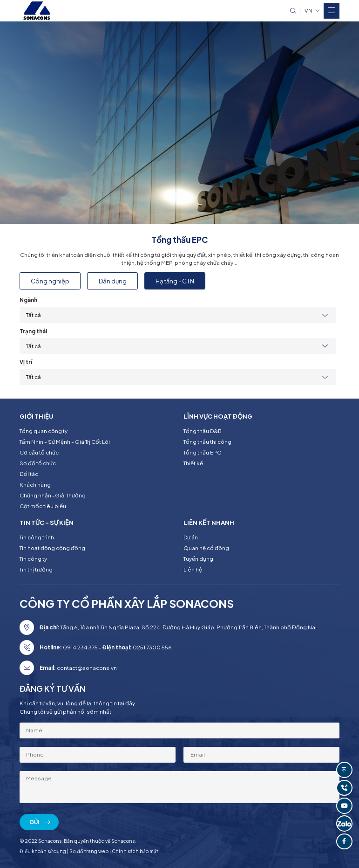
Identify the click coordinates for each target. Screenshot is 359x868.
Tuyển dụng (198, 559)
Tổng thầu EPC (202, 452)
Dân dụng (113, 281)
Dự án (191, 537)
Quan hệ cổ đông (206, 548)
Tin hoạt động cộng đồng (52, 548)
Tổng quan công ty (44, 431)
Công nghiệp (50, 281)
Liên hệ (193, 569)
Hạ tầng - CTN (175, 281)
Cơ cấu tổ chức (39, 452)
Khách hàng (35, 485)
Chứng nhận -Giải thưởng (53, 495)
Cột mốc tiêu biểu (43, 506)
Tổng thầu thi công (207, 442)
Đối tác (29, 474)
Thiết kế (193, 463)
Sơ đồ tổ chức (38, 463)
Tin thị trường (36, 569)
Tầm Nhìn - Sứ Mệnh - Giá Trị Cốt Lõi (65, 442)
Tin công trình (37, 537)
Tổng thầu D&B (203, 431)
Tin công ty (33, 559)
